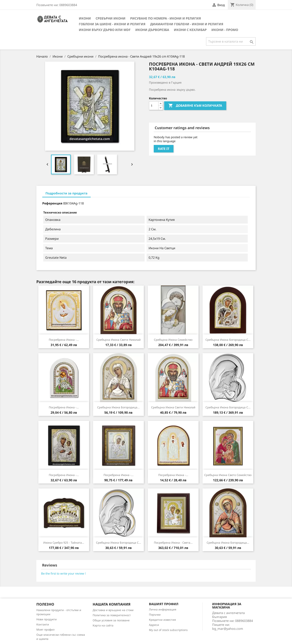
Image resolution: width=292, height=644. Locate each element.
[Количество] (154, 106)
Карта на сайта (103, 625)
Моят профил (45, 630)
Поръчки (155, 615)
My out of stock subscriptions (168, 630)
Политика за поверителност (112, 615)
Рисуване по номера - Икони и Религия (166, 18)
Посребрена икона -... (64, 340)
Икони (85, 18)
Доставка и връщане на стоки (113, 610)
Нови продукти (47, 619)
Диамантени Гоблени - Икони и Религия (187, 24)
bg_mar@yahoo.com (228, 629)
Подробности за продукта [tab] (66, 193)
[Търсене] (231, 41)
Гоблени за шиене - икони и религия (112, 24)
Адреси (154, 625)
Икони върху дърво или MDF (105, 30)
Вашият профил (164, 604)
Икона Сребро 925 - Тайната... (64, 543)
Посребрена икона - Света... (173, 543)
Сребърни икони (111, 18)
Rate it (164, 149)
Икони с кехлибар (190, 30)
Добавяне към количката (195, 106)
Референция (52, 203)
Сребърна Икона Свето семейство (228, 475)
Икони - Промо (225, 30)
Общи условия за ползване (111, 620)
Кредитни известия (162, 620)
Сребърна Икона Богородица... (118, 407)
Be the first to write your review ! (63, 573)
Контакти (43, 624)
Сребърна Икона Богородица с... (228, 340)
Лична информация (163, 609)
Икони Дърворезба (152, 30)
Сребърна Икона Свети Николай (119, 340)
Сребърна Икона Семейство (173, 340)
